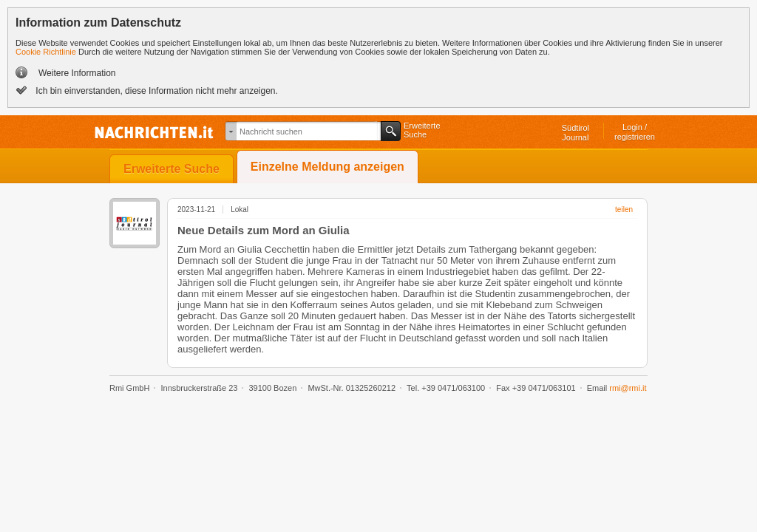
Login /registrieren (635, 132)
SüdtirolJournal (576, 133)
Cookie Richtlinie (46, 52)
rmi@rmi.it (628, 388)
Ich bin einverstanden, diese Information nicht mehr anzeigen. (156, 91)
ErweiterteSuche (422, 130)
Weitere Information (77, 73)
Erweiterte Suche (172, 169)
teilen (624, 209)
